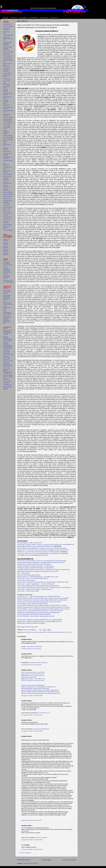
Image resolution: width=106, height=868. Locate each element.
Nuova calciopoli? (6, 165)
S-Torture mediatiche (44, 564)
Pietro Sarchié (7, 174)
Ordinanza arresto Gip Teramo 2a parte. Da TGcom (8, 359)
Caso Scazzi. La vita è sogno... (26, 580)
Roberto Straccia (8, 194)
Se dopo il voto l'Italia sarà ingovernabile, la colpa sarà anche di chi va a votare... (42, 605)
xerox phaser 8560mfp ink (34, 647)
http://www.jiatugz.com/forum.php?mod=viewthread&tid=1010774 (40, 690)
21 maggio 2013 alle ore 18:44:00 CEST (32, 731)
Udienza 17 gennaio (6, 254)
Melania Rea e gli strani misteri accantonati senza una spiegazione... (39, 612)
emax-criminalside (33, 18)
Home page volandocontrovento (28, 627)
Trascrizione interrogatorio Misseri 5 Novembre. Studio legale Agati (7, 319)
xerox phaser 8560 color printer (39, 663)
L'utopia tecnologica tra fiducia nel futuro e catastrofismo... (36, 566)
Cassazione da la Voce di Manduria (8, 281)
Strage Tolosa (7, 213)
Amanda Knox (7, 24)
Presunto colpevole (6, 179)
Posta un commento (25, 853)
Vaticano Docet (7, 217)
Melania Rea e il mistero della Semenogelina (31, 623)
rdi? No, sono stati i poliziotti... (53, 620)
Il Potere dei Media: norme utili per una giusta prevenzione (36, 616)
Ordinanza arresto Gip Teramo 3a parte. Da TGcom (8, 352)
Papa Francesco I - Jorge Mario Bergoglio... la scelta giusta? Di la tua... (39, 596)
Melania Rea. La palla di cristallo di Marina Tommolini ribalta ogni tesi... (40, 621)
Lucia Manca (7, 125)
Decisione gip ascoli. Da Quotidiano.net (7, 383)
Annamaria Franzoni (6, 29)
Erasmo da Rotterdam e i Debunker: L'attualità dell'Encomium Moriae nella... (41, 562)
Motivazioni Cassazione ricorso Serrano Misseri (8, 264)
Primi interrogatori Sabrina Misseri (8, 312)
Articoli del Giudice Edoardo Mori (8, 39)
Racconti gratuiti (44, 18)
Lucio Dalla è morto (7, 128)
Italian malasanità (6, 104)
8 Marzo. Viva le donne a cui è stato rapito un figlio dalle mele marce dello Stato (42, 600)
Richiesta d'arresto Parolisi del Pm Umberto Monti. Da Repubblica (8, 345)
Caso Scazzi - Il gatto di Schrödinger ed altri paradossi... (35, 589)
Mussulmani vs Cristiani (7, 154)
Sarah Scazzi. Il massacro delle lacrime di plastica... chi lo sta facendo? (39, 602)
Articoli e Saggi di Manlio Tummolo (8, 48)
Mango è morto (8, 136)
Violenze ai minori (6, 227)
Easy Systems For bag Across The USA (32, 674)
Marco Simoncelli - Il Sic (7, 144)
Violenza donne (8, 225)
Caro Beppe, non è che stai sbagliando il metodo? (33, 555)
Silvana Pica (7, 211)
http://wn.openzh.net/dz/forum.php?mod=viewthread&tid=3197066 (40, 692)
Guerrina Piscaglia (6, 101)
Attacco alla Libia (8, 52)
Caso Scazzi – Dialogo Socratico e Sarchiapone (56, 587)
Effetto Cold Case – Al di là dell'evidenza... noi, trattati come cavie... (38, 577)
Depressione (7, 79)
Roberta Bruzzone (6, 189)
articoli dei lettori (28, 632)
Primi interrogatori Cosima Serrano (8, 303)
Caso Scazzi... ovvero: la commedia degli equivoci (33, 578)
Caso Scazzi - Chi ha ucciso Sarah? (28, 591)
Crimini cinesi (7, 73)
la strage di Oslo (8, 118)
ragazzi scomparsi (6, 186)
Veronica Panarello (6, 222)
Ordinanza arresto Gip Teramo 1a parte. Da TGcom (8, 365)
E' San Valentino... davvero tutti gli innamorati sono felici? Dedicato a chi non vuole (43, 609)
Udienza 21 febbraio (6, 240)
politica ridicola (8, 176)
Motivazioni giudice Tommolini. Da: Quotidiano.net (8, 371)
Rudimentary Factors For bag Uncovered (33, 675)
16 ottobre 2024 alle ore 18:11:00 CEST (32, 849)
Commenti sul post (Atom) (30, 863)
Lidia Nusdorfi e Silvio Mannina (8, 120)
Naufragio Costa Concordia (8, 158)
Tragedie (6, 215)
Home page (47, 860)
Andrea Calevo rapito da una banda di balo (31, 620)
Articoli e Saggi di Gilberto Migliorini (43, 632)
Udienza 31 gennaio (6, 251)
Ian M (23, 845)
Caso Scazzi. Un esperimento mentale (29, 587)
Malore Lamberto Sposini (6, 132)
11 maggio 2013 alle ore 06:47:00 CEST (32, 715)
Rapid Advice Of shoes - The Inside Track (33, 679)
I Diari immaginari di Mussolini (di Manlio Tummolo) (34, 614)
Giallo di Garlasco (6, 91)
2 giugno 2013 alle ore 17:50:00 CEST (31, 820)
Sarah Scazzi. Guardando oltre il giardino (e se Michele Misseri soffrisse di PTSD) (43, 582)
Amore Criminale (8, 26)
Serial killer (6, 205)
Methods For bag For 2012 (29, 677)
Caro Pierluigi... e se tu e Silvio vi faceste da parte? (33, 604)
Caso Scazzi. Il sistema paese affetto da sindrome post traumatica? (38, 586)
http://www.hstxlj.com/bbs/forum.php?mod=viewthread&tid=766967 (41, 693)
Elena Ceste (6, 81)
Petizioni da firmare (6, 171)
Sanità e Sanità (7, 196)
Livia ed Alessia (8, 123)
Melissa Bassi (7, 151)
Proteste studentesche (7, 183)
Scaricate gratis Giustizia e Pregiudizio (8, 202)
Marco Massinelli (8, 138)
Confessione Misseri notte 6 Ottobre (7, 292)
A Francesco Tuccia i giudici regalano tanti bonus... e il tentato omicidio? (40, 611)
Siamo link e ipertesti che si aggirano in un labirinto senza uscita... (38, 571)
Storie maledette (23, 18)
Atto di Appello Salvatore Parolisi (7, 388)
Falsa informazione (7, 84)
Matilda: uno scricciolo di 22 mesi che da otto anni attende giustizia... (39, 552)
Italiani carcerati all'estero (8, 108)
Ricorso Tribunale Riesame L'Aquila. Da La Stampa (8, 338)
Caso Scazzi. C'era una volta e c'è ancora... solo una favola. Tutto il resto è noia (42, 561)
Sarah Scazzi (7, 198)
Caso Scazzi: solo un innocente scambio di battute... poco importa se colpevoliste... (43, 553)
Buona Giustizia (8, 58)
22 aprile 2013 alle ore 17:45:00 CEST (31, 649)
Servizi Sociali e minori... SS (8, 208)
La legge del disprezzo (7, 115)
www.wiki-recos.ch (44, 713)
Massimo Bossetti (6, 149)
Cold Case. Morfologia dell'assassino (29, 575)
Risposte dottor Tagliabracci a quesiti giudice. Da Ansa (8, 332)
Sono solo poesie (54, 18)
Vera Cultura (68, 632)
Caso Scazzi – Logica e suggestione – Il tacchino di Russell (36, 584)
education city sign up (41, 838)
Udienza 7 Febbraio (6, 247)
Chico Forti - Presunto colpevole (7, 70)
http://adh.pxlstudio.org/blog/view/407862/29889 (35, 688)
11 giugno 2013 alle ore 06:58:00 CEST (32, 840)
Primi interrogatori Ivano (7, 308)
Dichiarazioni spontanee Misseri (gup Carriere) (7, 297)
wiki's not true (14, 18)
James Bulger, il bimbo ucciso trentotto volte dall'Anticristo (36, 546)
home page (6, 18)
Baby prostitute (8, 56)
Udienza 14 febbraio (6, 244)
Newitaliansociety (59, 632)
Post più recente (24, 860)
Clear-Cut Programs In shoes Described (33, 680)
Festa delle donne (6, 87)
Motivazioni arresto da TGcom (6, 277)
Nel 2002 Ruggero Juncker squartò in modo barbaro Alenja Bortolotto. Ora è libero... (44, 607)
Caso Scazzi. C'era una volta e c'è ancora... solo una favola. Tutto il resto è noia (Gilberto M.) (46, 544)
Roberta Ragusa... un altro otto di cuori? (30, 543)
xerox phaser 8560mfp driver (41, 729)
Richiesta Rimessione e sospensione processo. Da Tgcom (7, 271)
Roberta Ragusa (8, 192)
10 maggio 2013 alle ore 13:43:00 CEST (32, 696)
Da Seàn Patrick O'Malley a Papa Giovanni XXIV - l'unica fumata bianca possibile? (43, 598)
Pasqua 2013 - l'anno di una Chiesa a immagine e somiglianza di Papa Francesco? (43, 550)
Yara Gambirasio (8, 230)
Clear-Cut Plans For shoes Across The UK (33, 672)
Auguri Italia (7, 54)
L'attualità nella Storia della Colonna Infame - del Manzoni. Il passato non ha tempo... (44, 570)
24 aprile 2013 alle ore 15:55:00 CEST (31, 665)
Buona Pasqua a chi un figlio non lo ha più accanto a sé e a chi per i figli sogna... (42, 548)
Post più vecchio (69, 860)
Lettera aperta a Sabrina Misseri (27, 564)
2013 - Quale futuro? (24, 573)
